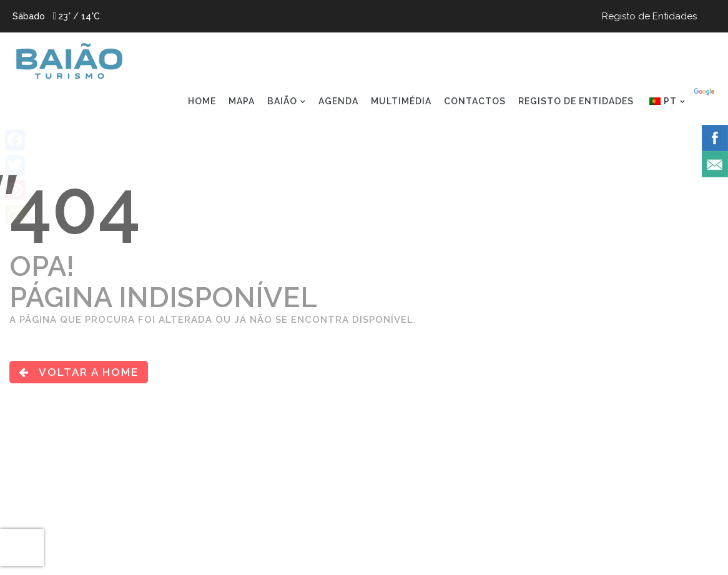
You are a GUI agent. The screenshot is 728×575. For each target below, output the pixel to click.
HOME (202, 101)
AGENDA (338, 101)
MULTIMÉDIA (401, 101)
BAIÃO (282, 101)
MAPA (242, 101)
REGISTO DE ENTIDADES (576, 101)
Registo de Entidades (649, 16)
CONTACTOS (475, 101)
